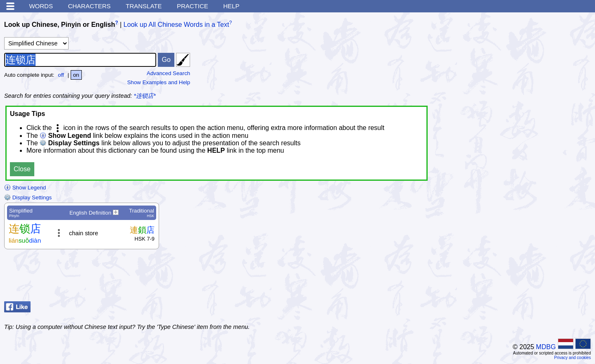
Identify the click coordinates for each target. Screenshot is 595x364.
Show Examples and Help (159, 82)
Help (231, 6)
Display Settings (28, 197)
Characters (89, 6)
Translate (144, 6)
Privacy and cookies (572, 358)
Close (22, 169)
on (76, 75)
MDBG (546, 347)
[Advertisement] (525, 277)
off (61, 75)
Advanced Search (168, 73)
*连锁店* (145, 96)
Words (41, 6)
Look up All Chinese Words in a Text (176, 25)
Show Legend (25, 188)
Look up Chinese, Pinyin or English (59, 25)
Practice (193, 6)
